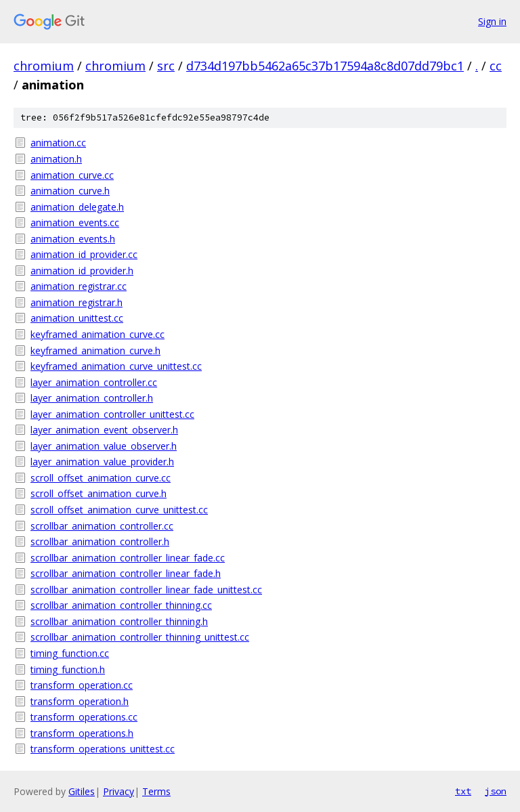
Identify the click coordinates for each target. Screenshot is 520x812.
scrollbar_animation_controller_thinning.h (119, 621)
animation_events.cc (75, 222)
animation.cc (58, 143)
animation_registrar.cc (79, 286)
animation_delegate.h (77, 207)
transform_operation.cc (82, 685)
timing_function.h (68, 669)
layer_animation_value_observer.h (104, 446)
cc (496, 66)
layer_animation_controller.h (92, 398)
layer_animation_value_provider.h (102, 462)
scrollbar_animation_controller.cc (102, 526)
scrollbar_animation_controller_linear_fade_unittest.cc (146, 590)
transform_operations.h (82, 733)
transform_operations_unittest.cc (103, 749)
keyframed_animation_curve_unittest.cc (116, 366)
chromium (44, 66)
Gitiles (82, 791)
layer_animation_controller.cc (94, 382)
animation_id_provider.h (82, 271)
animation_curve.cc (72, 175)
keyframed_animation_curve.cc (97, 334)
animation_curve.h (70, 191)
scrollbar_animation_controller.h (100, 541)
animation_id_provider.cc (84, 254)
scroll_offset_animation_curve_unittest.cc (119, 510)
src (166, 66)
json (496, 791)
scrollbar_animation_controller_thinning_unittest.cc (140, 637)
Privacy (118, 791)
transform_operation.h (80, 701)
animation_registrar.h (77, 302)
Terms (156, 791)
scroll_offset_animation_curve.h (99, 493)
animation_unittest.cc (77, 318)
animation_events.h (73, 239)
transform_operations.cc (84, 717)
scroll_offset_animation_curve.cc (101, 478)
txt (463, 791)
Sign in (492, 21)
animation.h (56, 159)
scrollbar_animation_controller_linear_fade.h (126, 573)
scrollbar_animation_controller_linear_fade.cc (128, 558)
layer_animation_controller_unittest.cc (112, 414)
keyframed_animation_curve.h (95, 350)
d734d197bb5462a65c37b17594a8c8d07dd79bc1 (325, 66)
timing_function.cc (70, 653)
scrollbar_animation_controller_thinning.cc (121, 605)
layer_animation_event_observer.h (104, 430)
